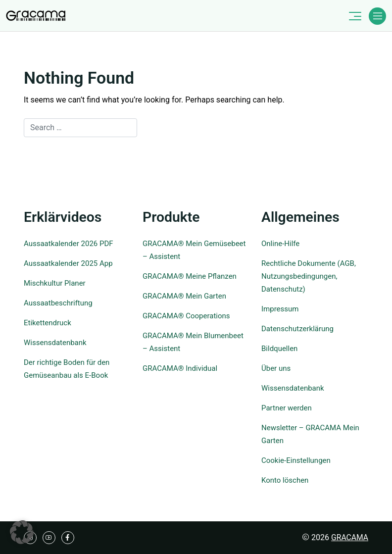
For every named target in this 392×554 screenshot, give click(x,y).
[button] (22, 532)
